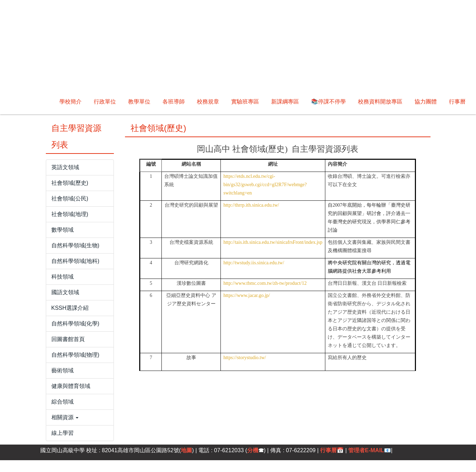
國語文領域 (65, 292)
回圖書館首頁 (68, 339)
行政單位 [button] (105, 102)
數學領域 (62, 230)
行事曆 (457, 102)
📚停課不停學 (328, 102)
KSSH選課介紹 (70, 308)
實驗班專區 (245, 102)
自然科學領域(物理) (76, 355)
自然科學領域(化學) (76, 324)
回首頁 (73, 102)
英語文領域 (65, 167)
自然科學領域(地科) (76, 261)
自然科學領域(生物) (76, 245)
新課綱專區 (285, 102)
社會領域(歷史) (70, 183)
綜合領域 (62, 402)
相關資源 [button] (65, 417)
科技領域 (62, 277)
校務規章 (208, 102)
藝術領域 (62, 370)
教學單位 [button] (139, 102)
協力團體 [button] (426, 102)
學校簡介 (42, 102)
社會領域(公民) (70, 198)
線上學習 (62, 433)
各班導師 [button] (174, 102)
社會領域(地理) (70, 214)
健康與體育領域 (71, 386)
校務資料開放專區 (380, 102)
